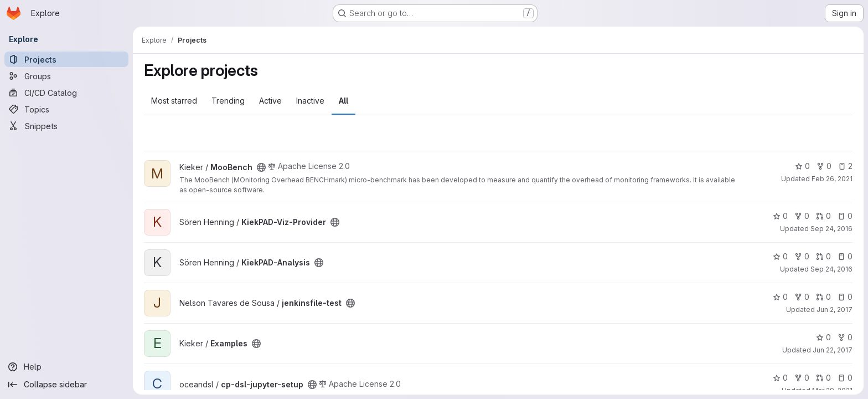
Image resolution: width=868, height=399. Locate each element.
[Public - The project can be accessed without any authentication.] (261, 167)
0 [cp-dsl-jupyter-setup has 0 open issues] (845, 378)
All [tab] (343, 101)
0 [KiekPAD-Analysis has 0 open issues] (845, 256)
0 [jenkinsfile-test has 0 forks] (802, 297)
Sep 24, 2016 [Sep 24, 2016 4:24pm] (831, 229)
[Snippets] (66, 126)
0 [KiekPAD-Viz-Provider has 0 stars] (780, 216)
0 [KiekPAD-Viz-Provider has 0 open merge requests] (823, 216)
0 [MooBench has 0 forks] (824, 166)
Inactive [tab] (310, 101)
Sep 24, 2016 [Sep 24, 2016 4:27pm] (831, 269)
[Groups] (66, 76)
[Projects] (66, 59)
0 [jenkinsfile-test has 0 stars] (780, 297)
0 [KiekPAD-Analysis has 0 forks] (802, 256)
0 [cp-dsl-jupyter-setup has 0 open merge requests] (823, 378)
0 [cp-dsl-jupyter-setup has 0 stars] (780, 378)
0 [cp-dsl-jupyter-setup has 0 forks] (802, 378)
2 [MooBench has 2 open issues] (845, 166)
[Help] (66, 367)
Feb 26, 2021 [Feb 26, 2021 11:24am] (832, 179)
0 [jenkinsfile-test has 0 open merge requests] (823, 297)
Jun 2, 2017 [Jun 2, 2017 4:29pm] (835, 310)
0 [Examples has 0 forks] (845, 337)
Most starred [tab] (174, 101)
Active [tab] (270, 101)
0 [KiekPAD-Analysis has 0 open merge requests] (823, 256)
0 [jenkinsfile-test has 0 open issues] (845, 297)
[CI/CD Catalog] (66, 93)
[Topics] (66, 109)
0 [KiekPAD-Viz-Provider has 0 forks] (802, 216)
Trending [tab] (228, 101)
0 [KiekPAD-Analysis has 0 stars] (780, 256)
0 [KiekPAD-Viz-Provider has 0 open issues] (845, 216)
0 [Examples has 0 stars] (823, 337)
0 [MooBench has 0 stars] (802, 166)
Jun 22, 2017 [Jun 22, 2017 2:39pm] (833, 350)
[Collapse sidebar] (66, 385)
